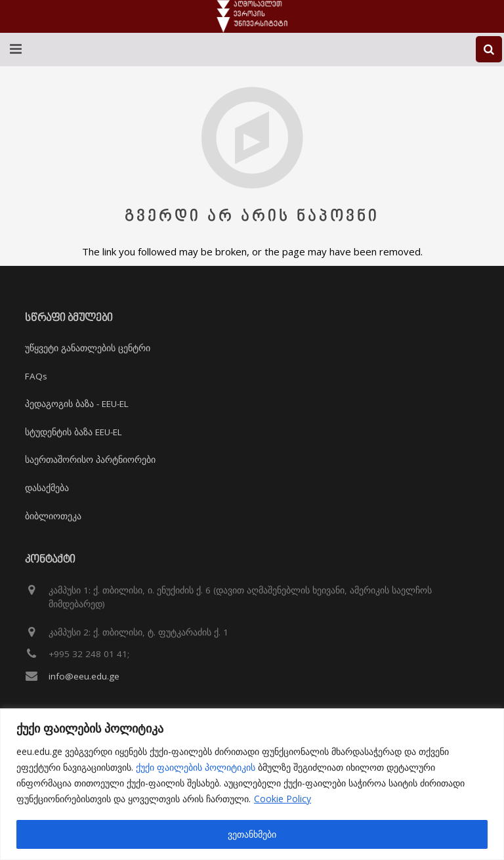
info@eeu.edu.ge (84, 676)
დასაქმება (47, 488)
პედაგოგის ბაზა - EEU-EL (77, 404)
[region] (252, 784)
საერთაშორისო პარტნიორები (90, 460)
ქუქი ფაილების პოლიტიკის (196, 767)
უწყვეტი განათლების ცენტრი (88, 348)
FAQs (36, 376)
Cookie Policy (283, 799)
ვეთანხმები (252, 834)
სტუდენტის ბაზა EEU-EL (73, 432)
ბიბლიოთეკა (53, 516)
